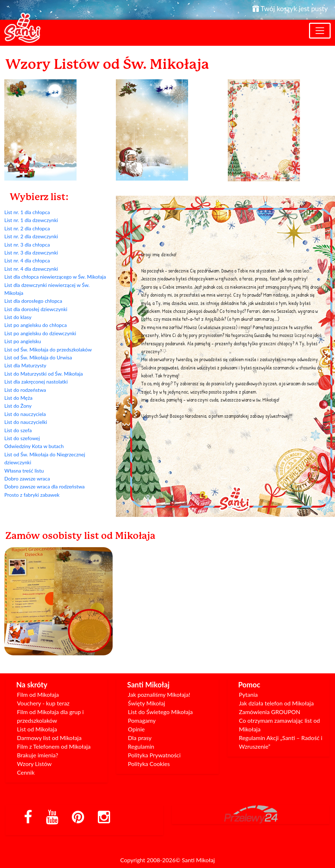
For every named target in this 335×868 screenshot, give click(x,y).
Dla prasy (140, 738)
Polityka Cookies (149, 764)
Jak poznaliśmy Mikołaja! (159, 694)
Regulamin (141, 746)
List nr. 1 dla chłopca (27, 212)
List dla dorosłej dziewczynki (36, 309)
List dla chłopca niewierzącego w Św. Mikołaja (55, 277)
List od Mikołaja (37, 729)
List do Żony (18, 406)
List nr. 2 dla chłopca (27, 228)
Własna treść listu (24, 471)
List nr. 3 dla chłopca (27, 245)
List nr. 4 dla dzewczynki (31, 269)
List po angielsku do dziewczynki (40, 333)
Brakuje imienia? (38, 755)
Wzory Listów (34, 764)
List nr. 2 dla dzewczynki (31, 236)
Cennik (26, 772)
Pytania (248, 694)
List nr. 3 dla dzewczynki (31, 253)
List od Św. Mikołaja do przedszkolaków (48, 349)
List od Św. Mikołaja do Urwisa (38, 357)
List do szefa (18, 430)
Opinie (136, 729)
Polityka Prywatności (154, 755)
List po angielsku (23, 341)
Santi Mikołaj (198, 860)
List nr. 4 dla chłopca (27, 260)
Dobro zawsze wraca (27, 479)
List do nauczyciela (25, 414)
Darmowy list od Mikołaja (49, 738)
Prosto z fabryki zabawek (32, 495)
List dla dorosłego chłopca (33, 301)
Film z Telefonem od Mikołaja (54, 746)
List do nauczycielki (26, 422)
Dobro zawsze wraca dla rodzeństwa (45, 486)
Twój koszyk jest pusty (290, 8)
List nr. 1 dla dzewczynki (31, 220)
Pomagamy (142, 720)
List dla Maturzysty (25, 365)
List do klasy (18, 317)
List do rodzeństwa (25, 390)
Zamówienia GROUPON (270, 712)
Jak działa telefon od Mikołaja (276, 703)
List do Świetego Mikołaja (160, 712)
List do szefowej (22, 438)
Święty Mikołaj (146, 703)
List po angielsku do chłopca (36, 325)
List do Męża (18, 398)
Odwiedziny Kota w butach (34, 446)
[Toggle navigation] (320, 31)
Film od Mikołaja (38, 694)
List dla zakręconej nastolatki (36, 382)
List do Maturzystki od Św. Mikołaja (44, 374)
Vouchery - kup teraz (43, 703)
